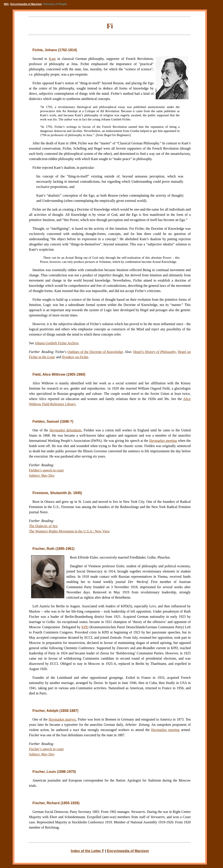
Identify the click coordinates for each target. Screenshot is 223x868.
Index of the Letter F (87, 851)
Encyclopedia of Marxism (26, 4)
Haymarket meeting (163, 441)
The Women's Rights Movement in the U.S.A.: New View (69, 531)
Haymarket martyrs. (63, 719)
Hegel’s (155, 352)
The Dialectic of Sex (43, 526)
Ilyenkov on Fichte (75, 357)
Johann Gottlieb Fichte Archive (57, 343)
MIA (6, 4)
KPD (85, 627)
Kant (52, 59)
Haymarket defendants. (66, 430)
